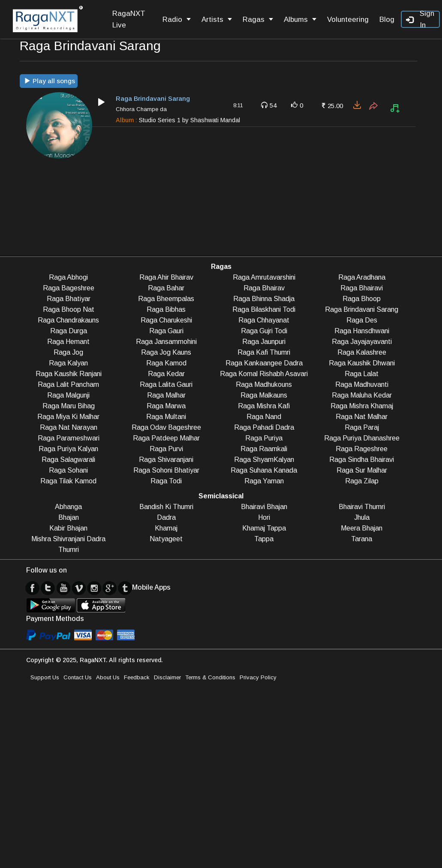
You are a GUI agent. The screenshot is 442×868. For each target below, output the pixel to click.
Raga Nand (264, 417)
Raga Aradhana (362, 277)
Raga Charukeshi (166, 320)
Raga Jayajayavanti (362, 342)
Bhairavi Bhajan (264, 507)
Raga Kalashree (362, 352)
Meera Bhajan (362, 528)
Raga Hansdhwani (362, 331)
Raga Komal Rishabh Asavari (264, 374)
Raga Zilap (362, 481)
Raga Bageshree (69, 288)
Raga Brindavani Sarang (362, 309)
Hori (264, 517)
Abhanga (68, 507)
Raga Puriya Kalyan (68, 449)
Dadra (166, 517)
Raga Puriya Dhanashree (362, 438)
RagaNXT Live (129, 19)
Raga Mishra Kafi (264, 406)
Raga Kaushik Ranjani (69, 374)
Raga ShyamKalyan (264, 460)
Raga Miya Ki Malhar (68, 417)
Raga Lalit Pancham (68, 384)
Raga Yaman (264, 481)
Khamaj (166, 528)
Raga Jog (68, 352)
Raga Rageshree (362, 449)
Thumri (69, 550)
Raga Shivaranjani (166, 460)
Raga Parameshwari (69, 438)
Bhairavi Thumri (362, 507)
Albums (300, 20)
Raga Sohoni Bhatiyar (166, 470)
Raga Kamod (166, 363)
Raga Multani (166, 417)
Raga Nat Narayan (69, 427)
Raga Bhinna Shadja (264, 299)
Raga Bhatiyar (69, 299)
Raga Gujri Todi (264, 331)
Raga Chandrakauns (68, 320)
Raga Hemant (68, 342)
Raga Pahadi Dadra (264, 427)
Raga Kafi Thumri (264, 352)
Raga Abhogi (68, 277)
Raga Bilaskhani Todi (264, 309)
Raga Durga (69, 331)
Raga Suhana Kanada (264, 470)
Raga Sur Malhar (362, 470)
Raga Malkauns (264, 395)
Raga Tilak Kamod (68, 481)
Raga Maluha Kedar (362, 395)
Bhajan (69, 517)
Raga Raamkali (264, 449)
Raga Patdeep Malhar (166, 438)
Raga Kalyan (68, 363)
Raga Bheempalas (166, 299)
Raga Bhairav (264, 288)
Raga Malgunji (68, 395)
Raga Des (362, 320)
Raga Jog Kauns (166, 352)
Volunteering (348, 20)
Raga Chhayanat (264, 320)
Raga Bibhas (166, 309)
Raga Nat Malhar (362, 417)
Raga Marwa (166, 406)
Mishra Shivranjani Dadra (68, 539)
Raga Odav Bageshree (166, 427)
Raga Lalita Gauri (166, 384)
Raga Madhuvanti (362, 384)
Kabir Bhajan (68, 528)
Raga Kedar (166, 374)
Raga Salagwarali (68, 460)
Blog (387, 20)
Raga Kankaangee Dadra (264, 363)
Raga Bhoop (362, 299)
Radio (177, 20)
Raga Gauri (166, 331)
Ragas (258, 20)
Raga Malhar (166, 395)
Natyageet (166, 539)
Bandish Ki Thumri (166, 507)
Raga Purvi (166, 449)
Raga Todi (166, 481)
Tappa (264, 539)
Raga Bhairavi (362, 288)
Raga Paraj (362, 427)
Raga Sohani (68, 470)
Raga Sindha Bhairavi (362, 460)
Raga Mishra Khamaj (362, 406)
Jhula (362, 517)
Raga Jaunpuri (264, 342)
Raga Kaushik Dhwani (362, 363)
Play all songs (50, 81)
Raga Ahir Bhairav (166, 277)
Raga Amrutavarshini (264, 277)
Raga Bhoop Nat (69, 309)
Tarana (362, 539)
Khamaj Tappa (264, 528)
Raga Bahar (166, 288)
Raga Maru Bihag (69, 406)
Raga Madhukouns (264, 384)
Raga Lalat (362, 374)
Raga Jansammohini (166, 342)
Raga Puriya (264, 438)
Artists (217, 20)
